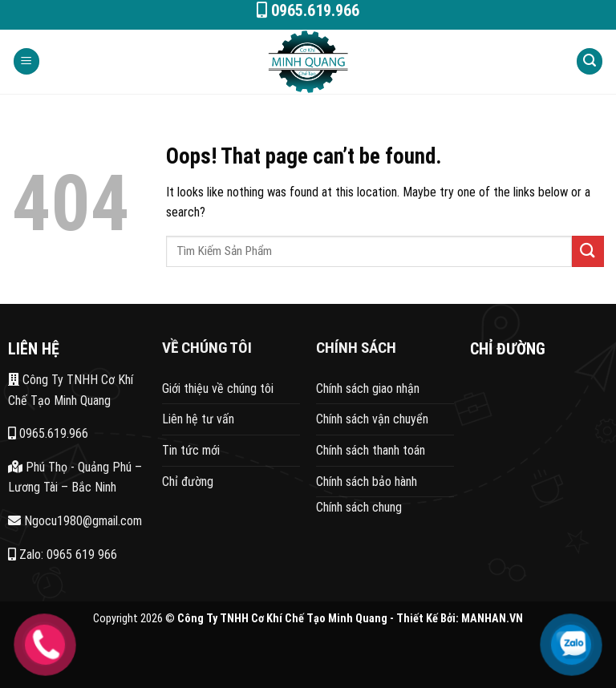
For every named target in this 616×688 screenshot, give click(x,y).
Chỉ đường (188, 482)
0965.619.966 (48, 433)
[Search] (590, 61)
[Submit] (588, 251)
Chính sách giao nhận (368, 389)
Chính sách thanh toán (371, 450)
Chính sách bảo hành (367, 482)
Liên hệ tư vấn (198, 419)
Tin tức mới (191, 450)
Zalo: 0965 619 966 (63, 554)
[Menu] (26, 61)
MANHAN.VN (492, 619)
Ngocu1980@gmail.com (75, 521)
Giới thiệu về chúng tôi (218, 389)
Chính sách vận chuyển (372, 419)
